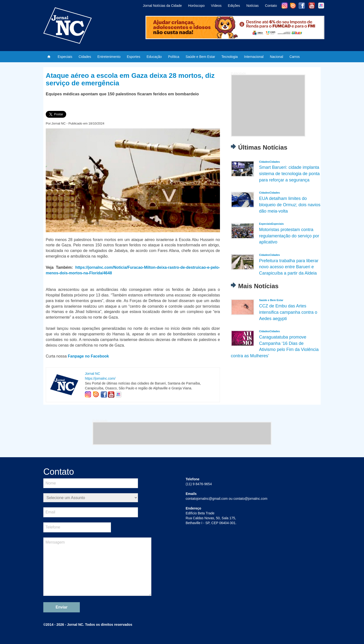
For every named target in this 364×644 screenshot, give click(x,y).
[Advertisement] (268, 106)
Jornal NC (92, 374)
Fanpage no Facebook (88, 356)
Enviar (62, 607)
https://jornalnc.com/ (100, 378)
